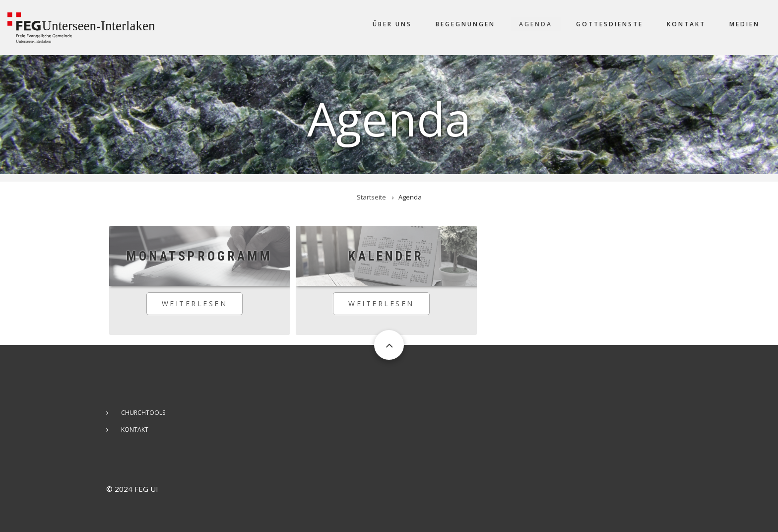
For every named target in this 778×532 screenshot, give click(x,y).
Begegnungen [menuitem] (465, 24)
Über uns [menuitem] (392, 24)
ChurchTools (143, 413)
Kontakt (135, 430)
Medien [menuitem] (745, 24)
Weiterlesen (202, 307)
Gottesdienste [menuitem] (610, 24)
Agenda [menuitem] (536, 24)
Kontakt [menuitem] (686, 24)
